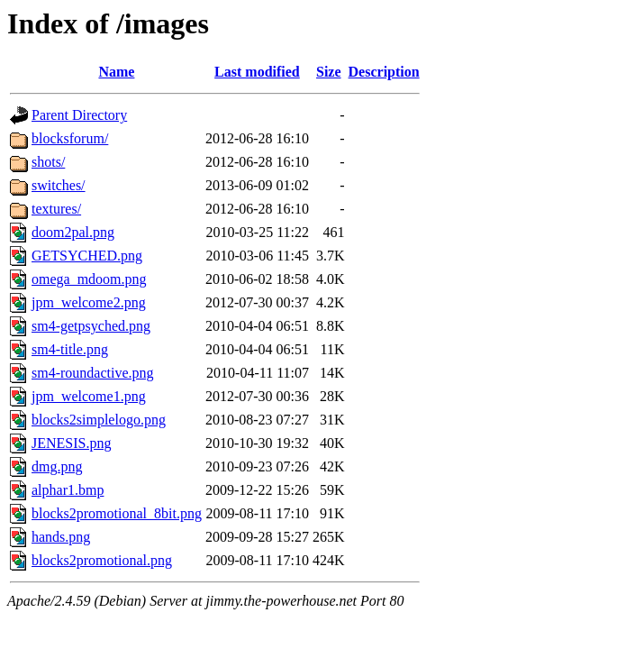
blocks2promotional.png (102, 560)
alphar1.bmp (68, 490)
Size (329, 72)
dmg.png (57, 466)
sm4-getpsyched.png (91, 326)
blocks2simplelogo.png (99, 420)
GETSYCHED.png (87, 256)
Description (384, 72)
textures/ (56, 209)
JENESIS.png (71, 443)
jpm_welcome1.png (89, 396)
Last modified (257, 72)
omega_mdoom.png (89, 279)
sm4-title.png (70, 349)
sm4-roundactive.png (93, 373)
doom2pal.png (73, 232)
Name (116, 72)
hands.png (61, 537)
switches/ (59, 185)
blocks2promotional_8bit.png (117, 513)
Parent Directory (79, 115)
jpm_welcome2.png (89, 302)
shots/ (48, 162)
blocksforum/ (70, 138)
